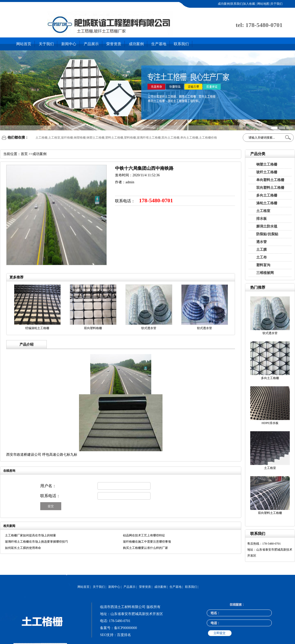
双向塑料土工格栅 (270, 188)
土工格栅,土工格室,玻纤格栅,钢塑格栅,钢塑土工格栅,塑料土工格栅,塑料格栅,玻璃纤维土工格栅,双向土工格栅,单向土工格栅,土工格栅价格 (126, 138)
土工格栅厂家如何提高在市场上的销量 (30, 535)
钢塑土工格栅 (267, 164)
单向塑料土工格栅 (270, 180)
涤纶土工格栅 (267, 203)
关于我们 (46, 44)
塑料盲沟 (263, 265)
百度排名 (124, 635)
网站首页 (24, 44)
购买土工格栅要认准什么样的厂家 (145, 548)
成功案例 (136, 44)
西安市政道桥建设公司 (24, 455)
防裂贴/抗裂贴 (267, 234)
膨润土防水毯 (267, 226)
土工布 (261, 257)
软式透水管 (270, 333)
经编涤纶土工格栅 (37, 328)
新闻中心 (69, 44)
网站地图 (263, 4)
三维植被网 (265, 273)
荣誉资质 (114, 44)
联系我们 (181, 44)
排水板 (261, 219)
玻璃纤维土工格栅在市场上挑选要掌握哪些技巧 (36, 542)
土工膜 (261, 250)
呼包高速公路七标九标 (60, 455)
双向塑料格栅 (93, 328)
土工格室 (263, 211)
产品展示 (91, 44)
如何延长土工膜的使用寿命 (23, 548)
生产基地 (159, 44)
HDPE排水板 (270, 423)
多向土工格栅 (267, 195)
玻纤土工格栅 (267, 172)
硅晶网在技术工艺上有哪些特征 (144, 535)
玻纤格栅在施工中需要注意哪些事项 (147, 542)
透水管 (261, 242)
